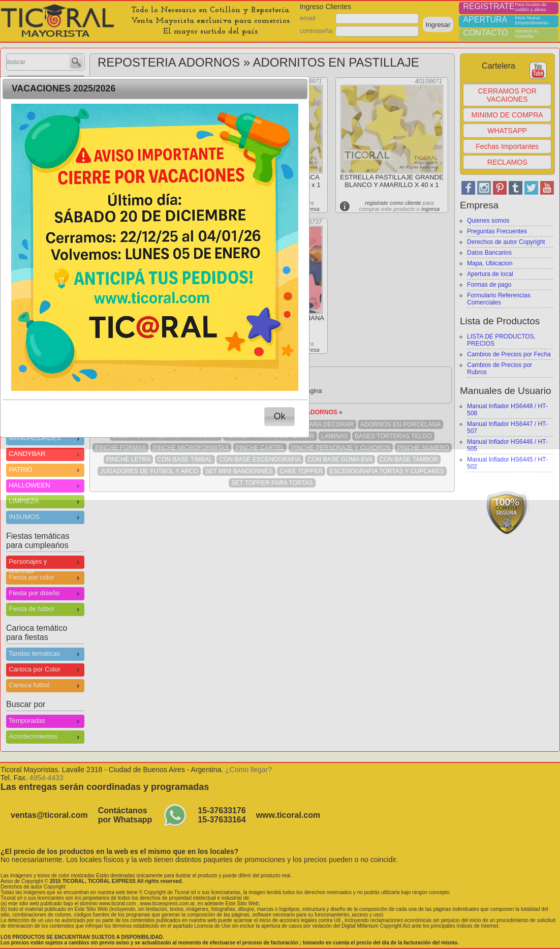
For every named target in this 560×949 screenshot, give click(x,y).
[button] (279, 417)
